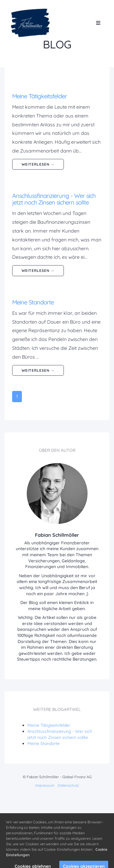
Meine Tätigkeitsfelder (40, 96)
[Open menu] (98, 23)
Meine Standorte (33, 302)
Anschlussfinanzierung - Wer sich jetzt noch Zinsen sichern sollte (54, 199)
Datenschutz (68, 785)
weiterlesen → (38, 164)
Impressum (45, 785)
